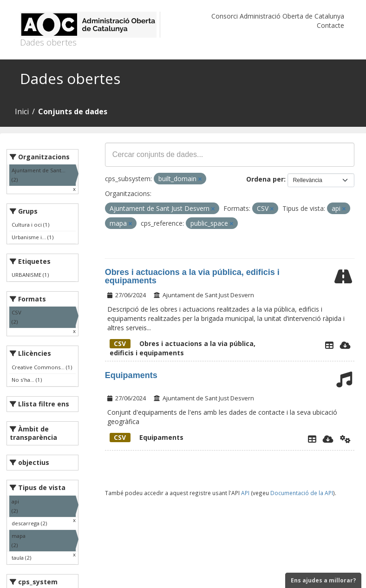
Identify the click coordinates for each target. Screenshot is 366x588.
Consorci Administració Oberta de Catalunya (278, 16)
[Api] (345, 439)
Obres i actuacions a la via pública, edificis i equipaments (192, 276)
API (245, 493)
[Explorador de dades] (329, 345)
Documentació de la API (302, 493)
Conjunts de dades (73, 111)
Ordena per (265, 179)
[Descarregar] (345, 345)
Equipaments (131, 375)
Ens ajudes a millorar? (323, 580)
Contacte (330, 25)
